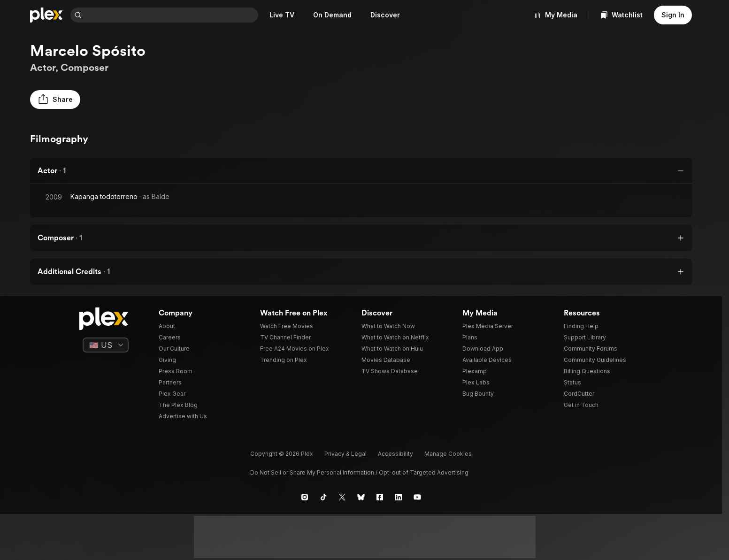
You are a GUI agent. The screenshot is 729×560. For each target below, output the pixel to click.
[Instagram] (305, 497)
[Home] (46, 15)
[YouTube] (417, 497)
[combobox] (172, 15)
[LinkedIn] (399, 497)
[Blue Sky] (361, 497)
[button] (55, 100)
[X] (342, 497)
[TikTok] (323, 497)
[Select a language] (106, 345)
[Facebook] (380, 497)
